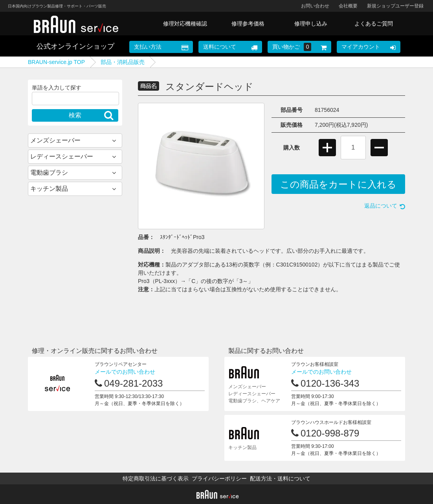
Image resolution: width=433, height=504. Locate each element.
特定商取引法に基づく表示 (156, 478)
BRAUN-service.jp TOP (56, 62)
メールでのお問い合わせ (125, 372)
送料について (220, 47)
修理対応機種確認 (185, 24)
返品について (381, 206)
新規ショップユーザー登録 (395, 6)
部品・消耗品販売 (123, 62)
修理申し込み (311, 24)
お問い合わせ (315, 6)
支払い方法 (148, 47)
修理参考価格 (248, 24)
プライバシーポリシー (219, 478)
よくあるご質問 (374, 24)
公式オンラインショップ (75, 46)
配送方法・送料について (280, 478)
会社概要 (348, 6)
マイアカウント (361, 47)
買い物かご (292, 47)
